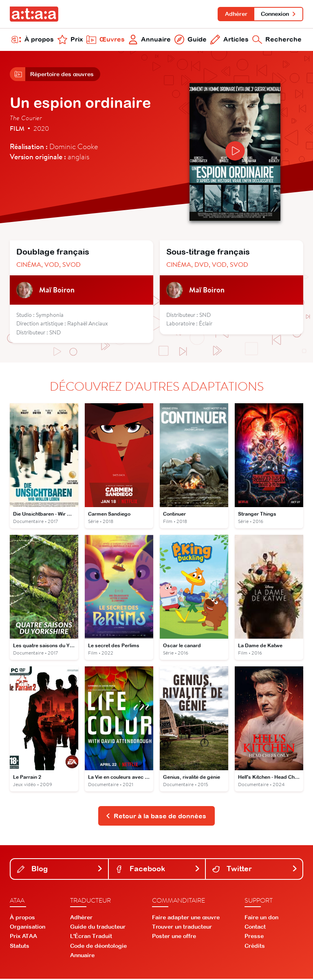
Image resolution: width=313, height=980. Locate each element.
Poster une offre (174, 937)
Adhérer (236, 14)
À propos (33, 40)
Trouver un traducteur (182, 928)
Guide (191, 40)
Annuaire (150, 40)
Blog (60, 870)
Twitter (255, 870)
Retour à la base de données (156, 817)
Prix (70, 40)
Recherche (277, 40)
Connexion (279, 14)
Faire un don (261, 918)
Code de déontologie (98, 947)
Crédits (255, 947)
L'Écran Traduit (91, 937)
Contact (255, 928)
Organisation (28, 928)
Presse (254, 937)
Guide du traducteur (98, 928)
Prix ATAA (23, 937)
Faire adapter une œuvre (186, 918)
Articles (229, 40)
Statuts (20, 947)
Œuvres (106, 40)
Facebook (158, 870)
